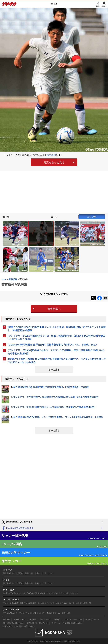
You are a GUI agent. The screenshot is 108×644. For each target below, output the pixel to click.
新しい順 (92, 217)
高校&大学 (29, 573)
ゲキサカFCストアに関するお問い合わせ (19, 626)
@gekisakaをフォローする (17, 522)
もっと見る (54, 370)
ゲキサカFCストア (10, 613)
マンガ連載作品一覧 (32, 603)
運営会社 (33, 620)
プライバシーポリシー (73, 620)
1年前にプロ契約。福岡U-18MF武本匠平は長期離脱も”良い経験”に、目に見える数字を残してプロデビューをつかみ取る (57, 361)
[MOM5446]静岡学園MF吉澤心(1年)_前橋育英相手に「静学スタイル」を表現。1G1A (52, 345)
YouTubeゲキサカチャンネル (14, 593)
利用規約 (58, 620)
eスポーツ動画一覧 (84, 603)
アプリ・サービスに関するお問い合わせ (67, 623)
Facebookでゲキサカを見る (18, 528)
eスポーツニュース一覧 (65, 603)
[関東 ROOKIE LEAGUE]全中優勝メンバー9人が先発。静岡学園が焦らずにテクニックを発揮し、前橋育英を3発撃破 (57, 329)
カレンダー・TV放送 (45, 613)
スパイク (50, 573)
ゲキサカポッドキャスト (69, 593)
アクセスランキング (27, 613)
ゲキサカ (9, 5)
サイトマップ (45, 620)
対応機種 (6, 620)
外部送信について (93, 620)
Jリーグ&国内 (17, 573)
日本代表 (6, 573)
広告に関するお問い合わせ (13, 623)
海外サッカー (40, 573)
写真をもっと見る (54, 162)
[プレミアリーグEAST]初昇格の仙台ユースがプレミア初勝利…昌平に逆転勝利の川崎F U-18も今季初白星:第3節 (56, 352)
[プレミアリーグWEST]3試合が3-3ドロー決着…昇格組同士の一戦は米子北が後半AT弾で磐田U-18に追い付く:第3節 (56, 337)
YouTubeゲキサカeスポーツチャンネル (42, 593)
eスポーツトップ (48, 603)
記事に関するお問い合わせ (38, 623)
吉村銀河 (51, 155)
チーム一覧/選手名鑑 (63, 613)
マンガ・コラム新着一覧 (12, 603)
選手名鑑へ (54, 309)
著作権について (20, 620)
